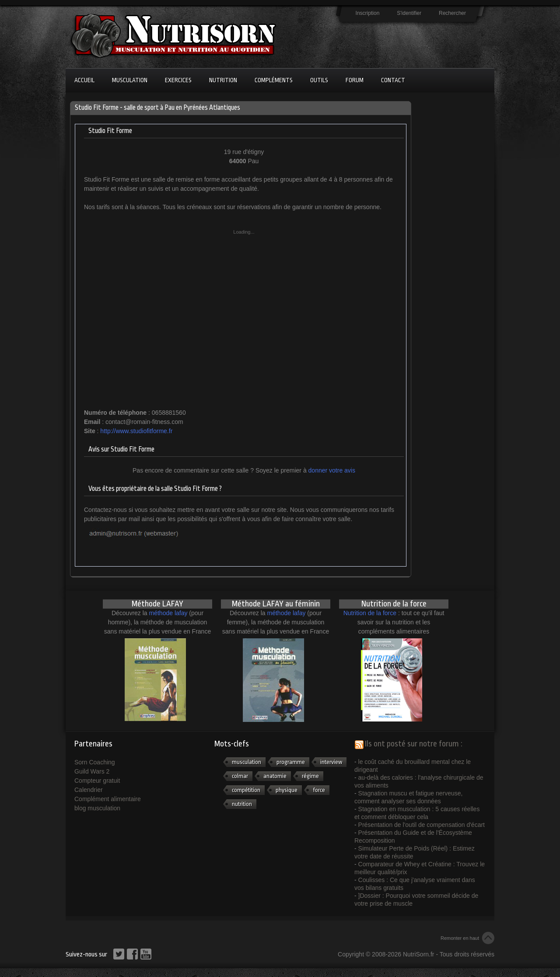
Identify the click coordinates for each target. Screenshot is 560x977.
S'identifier (409, 13)
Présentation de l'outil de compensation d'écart (422, 825)
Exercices (178, 80)
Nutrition (223, 80)
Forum (355, 80)
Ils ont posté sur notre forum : (414, 744)
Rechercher (452, 13)
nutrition (242, 804)
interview (331, 762)
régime (310, 776)
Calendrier (89, 790)
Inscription (368, 13)
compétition (246, 790)
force (319, 790)
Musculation (130, 80)
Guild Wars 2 (92, 771)
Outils (319, 80)
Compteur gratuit (97, 781)
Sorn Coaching (95, 762)
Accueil (84, 80)
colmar (240, 776)
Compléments (274, 80)
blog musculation (97, 808)
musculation (247, 762)
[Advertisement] (451, 232)
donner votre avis (332, 470)
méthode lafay (168, 613)
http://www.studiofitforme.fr (136, 431)
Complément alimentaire (108, 799)
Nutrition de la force (370, 613)
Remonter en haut (460, 938)
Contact (393, 80)
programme (291, 762)
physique (287, 790)
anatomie (275, 776)
